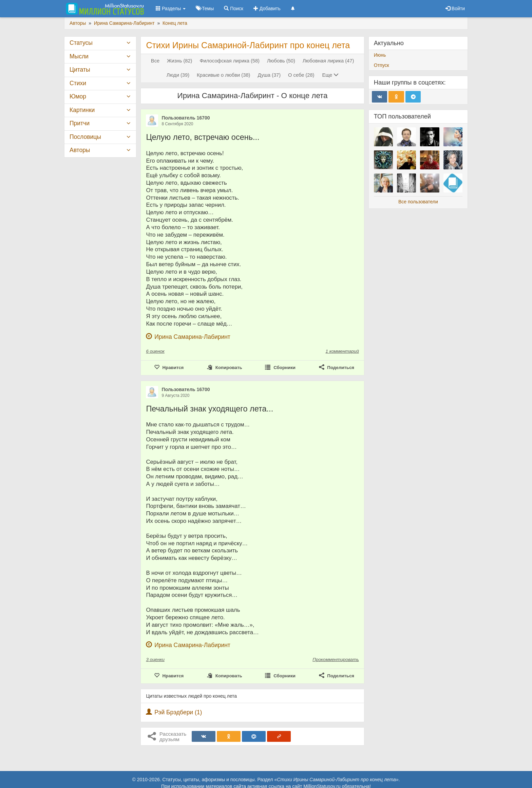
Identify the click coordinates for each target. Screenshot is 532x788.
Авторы (80, 150)
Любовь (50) (281, 61)
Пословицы (85, 137)
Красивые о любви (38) (224, 75)
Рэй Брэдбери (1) (178, 712)
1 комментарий (342, 351)
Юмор (78, 96)
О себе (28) (301, 75)
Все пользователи (418, 202)
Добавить (267, 8)
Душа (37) (269, 75)
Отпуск (382, 65)
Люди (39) (178, 75)
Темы (205, 8)
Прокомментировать (336, 659)
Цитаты (80, 70)
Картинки (82, 110)
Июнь (380, 55)
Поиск (234, 8)
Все (155, 61)
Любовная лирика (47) (328, 61)
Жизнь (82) (179, 61)
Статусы (81, 43)
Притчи (80, 123)
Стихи (78, 83)
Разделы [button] (171, 8)
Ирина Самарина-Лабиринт (192, 337)
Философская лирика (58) (230, 61)
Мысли (79, 56)
